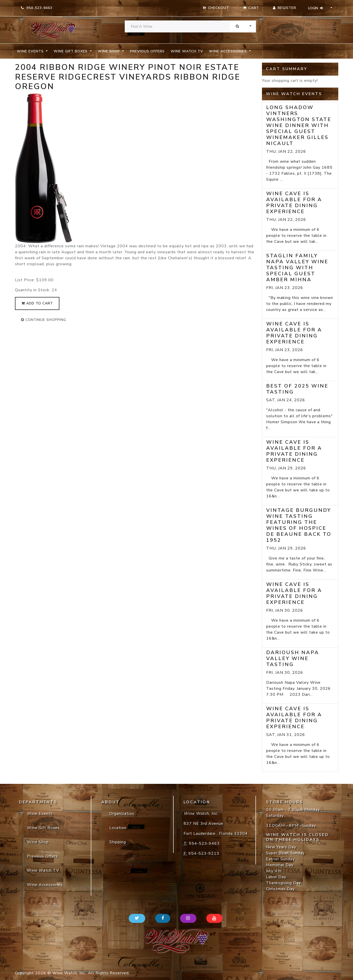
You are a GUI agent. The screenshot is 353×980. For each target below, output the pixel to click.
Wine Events (40, 814)
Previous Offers (147, 51)
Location (118, 828)
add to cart (37, 303)
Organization (122, 814)
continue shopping (44, 320)
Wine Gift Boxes (43, 828)
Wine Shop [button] (110, 51)
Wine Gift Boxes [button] (71, 51)
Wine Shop (38, 842)
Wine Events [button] (31, 51)
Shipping (118, 842)
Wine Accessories (45, 885)
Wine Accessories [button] (229, 51)
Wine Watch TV (187, 51)
